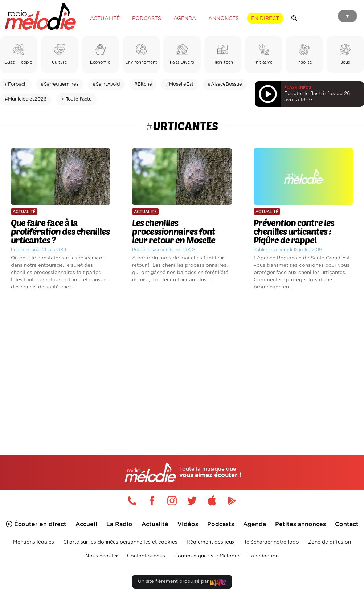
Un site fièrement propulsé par (182, 583)
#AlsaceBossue (225, 84)
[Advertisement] (182, 362)
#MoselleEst (180, 84)
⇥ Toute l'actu (76, 99)
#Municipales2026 (26, 99)
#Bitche (143, 84)
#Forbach (16, 84)
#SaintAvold (106, 84)
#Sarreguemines (60, 84)
